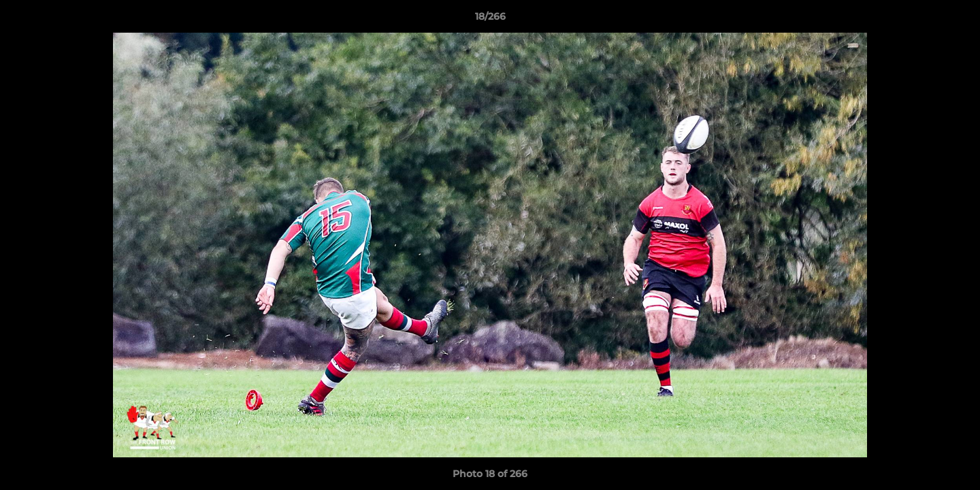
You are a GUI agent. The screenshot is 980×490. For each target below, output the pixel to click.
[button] (955, 20)
